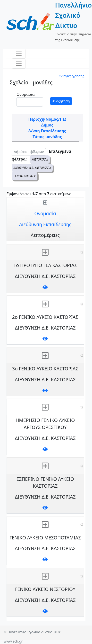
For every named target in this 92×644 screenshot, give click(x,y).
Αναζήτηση (61, 101)
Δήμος (47, 125)
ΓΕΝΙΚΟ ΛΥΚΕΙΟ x (25, 176)
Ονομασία (26, 94)
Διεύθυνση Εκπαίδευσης (45, 224)
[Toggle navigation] (19, 54)
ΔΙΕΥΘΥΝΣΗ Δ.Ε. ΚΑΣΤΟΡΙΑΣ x (32, 168)
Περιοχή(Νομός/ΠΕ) (47, 119)
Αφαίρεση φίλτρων (29, 152)
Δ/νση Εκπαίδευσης (47, 131)
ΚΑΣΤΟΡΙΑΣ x (40, 159)
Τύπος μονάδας (47, 137)
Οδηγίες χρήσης (71, 76)
